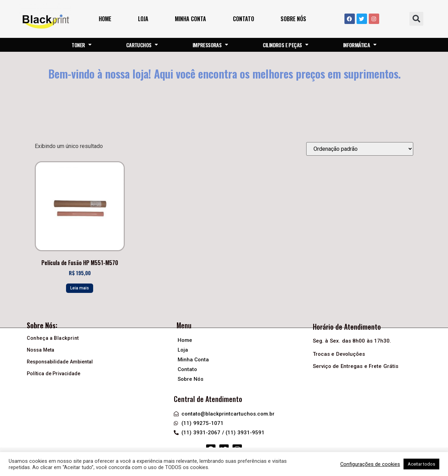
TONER (81, 45)
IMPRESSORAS (210, 45)
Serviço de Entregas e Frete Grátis (356, 366)
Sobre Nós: (42, 325)
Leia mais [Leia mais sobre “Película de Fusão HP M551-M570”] (80, 288)
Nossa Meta (40, 350)
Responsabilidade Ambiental (60, 362)
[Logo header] (46, 19)
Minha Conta (190, 19)
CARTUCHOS (142, 45)
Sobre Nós (293, 19)
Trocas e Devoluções (339, 354)
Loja (143, 19)
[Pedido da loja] (360, 149)
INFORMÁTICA (360, 45)
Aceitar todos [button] (421, 464)
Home (105, 19)
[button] (416, 19)
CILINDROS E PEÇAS (286, 45)
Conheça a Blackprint (53, 338)
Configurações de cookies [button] (370, 464)
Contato (243, 19)
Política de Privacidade (54, 374)
